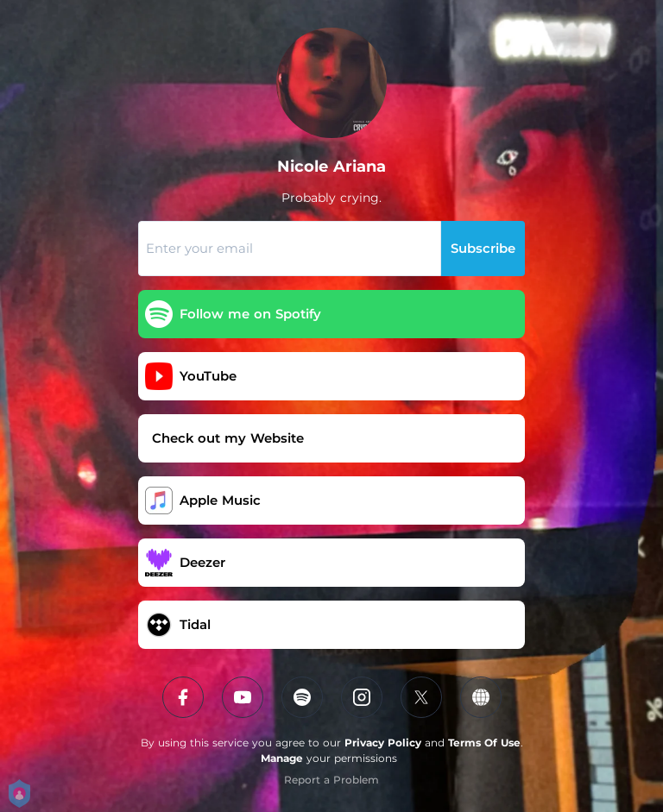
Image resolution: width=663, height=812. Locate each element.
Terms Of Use (484, 743)
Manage (282, 758)
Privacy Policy (383, 743)
